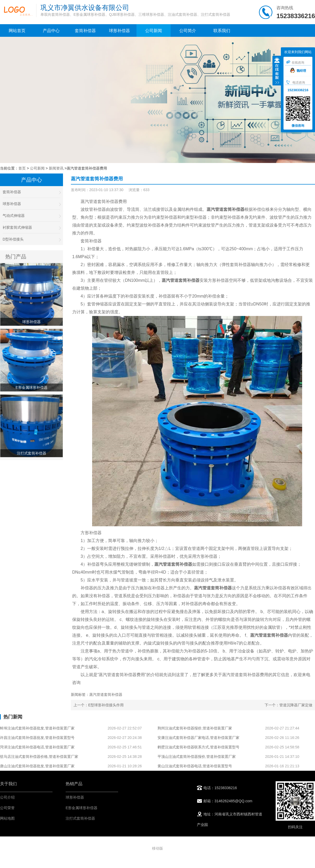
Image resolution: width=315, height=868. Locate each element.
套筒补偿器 (85, 31)
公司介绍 (7, 797)
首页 (22, 168)
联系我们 (222, 31)
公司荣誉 (7, 808)
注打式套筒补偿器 (80, 818)
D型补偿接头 (31, 239)
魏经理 (298, 71)
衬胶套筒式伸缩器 (31, 228)
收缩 (277, 71)
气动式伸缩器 (31, 216)
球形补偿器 (119, 31)
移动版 (157, 848)
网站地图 (7, 818)
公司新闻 (154, 31)
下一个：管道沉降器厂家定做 (288, 705)
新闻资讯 (56, 168)
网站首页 (17, 31)
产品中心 (51, 31)
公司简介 (188, 31)
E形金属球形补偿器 (82, 808)
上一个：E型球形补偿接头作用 (99, 705)
